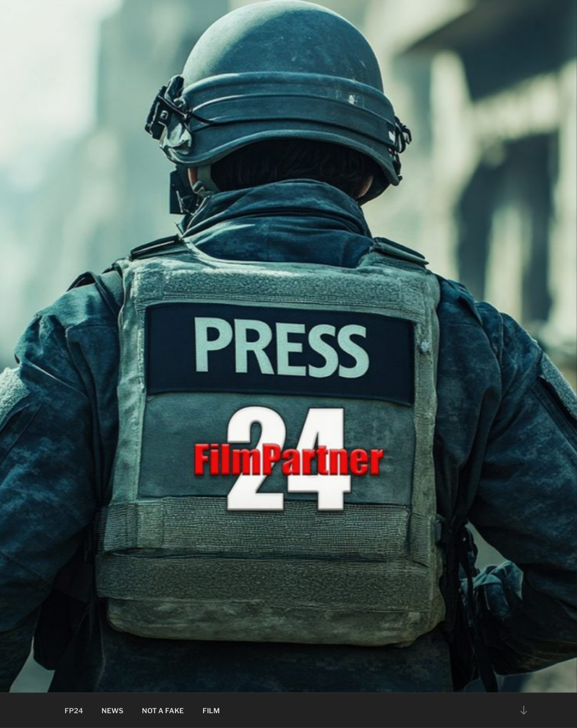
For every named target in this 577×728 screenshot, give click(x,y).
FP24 (74, 711)
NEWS (112, 711)
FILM (211, 711)
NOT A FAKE (163, 711)
